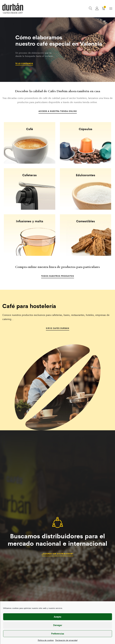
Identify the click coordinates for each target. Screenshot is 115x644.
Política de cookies (46, 640)
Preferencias (58, 633)
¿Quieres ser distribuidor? (57, 554)
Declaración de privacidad (66, 640)
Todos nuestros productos (58, 276)
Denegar (58, 625)
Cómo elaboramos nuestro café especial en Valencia (60, 41)
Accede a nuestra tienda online (57, 111)
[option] (57, 50)
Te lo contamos (24, 63)
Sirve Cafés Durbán (58, 328)
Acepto (57, 617)
